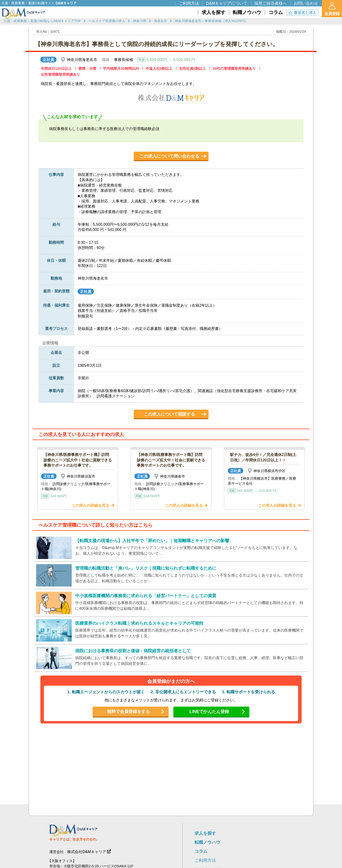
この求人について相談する (169, 414)
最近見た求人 (305, 13)
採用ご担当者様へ (271, 3)
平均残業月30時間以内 (121, 68)
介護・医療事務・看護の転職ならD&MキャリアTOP (42, 21)
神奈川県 (140, 21)
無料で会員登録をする (128, 712)
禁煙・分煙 (87, 68)
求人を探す (205, 833)
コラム (201, 851)
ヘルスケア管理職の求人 (107, 21)
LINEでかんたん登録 (209, 712)
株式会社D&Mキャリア (87, 852)
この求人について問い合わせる (169, 156)
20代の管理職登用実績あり (234, 68)
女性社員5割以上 (192, 68)
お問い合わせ (306, 3)
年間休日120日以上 (56, 68)
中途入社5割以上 (159, 68)
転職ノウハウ (207, 842)
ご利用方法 (205, 860)
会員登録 (332, 9)
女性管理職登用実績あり (60, 74)
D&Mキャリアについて (227, 3)
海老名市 (161, 21)
